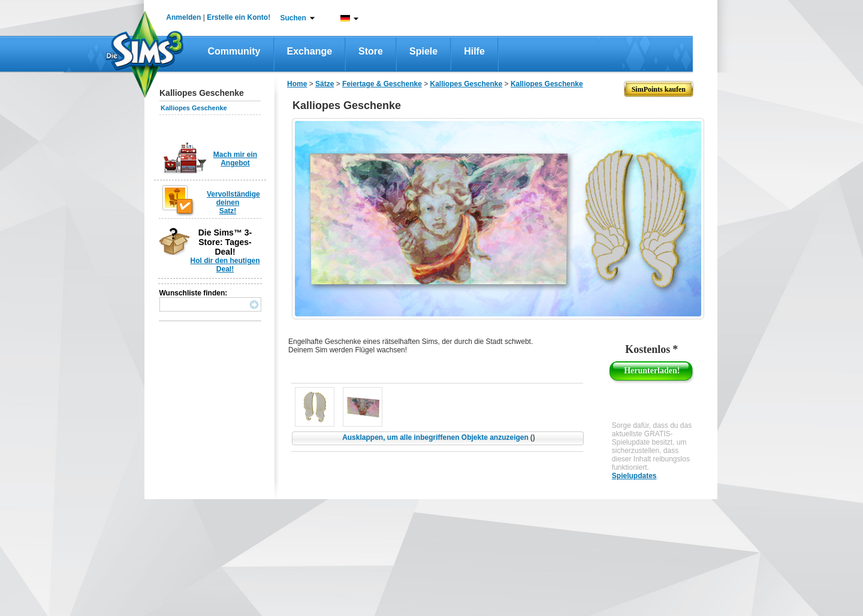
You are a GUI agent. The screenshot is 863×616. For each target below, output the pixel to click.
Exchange (310, 51)
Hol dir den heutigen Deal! (225, 265)
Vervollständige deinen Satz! (233, 203)
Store (371, 51)
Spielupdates (634, 476)
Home (297, 84)
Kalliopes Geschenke (194, 108)
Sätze (325, 84)
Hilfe (474, 51)
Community (234, 51)
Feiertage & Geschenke (382, 84)
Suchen (293, 18)
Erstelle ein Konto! (239, 17)
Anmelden (183, 17)
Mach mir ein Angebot (235, 159)
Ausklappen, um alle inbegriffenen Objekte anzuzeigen (439, 437)
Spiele (423, 51)
